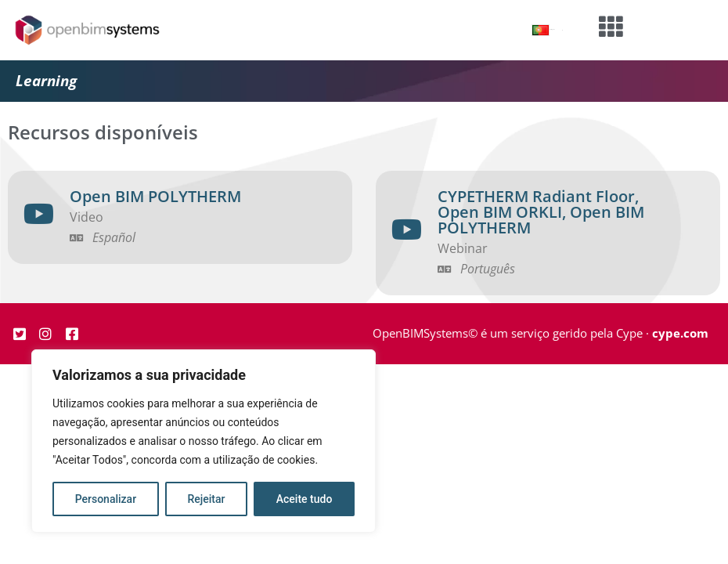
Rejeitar (206, 499)
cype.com (680, 333)
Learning (46, 81)
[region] (204, 441)
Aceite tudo (305, 499)
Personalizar (106, 499)
